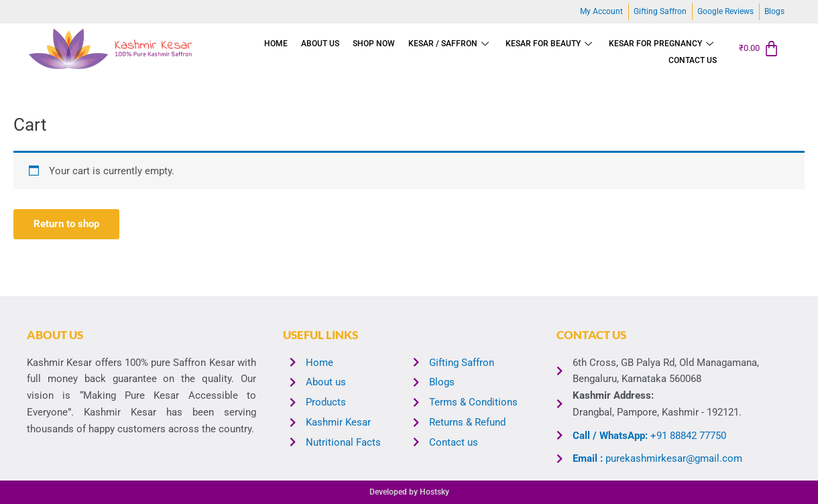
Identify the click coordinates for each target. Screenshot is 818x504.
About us (320, 44)
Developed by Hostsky (409, 492)
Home (276, 44)
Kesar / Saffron (450, 44)
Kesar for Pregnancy (663, 44)
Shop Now (374, 44)
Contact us (693, 60)
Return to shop (66, 224)
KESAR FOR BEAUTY (550, 44)
